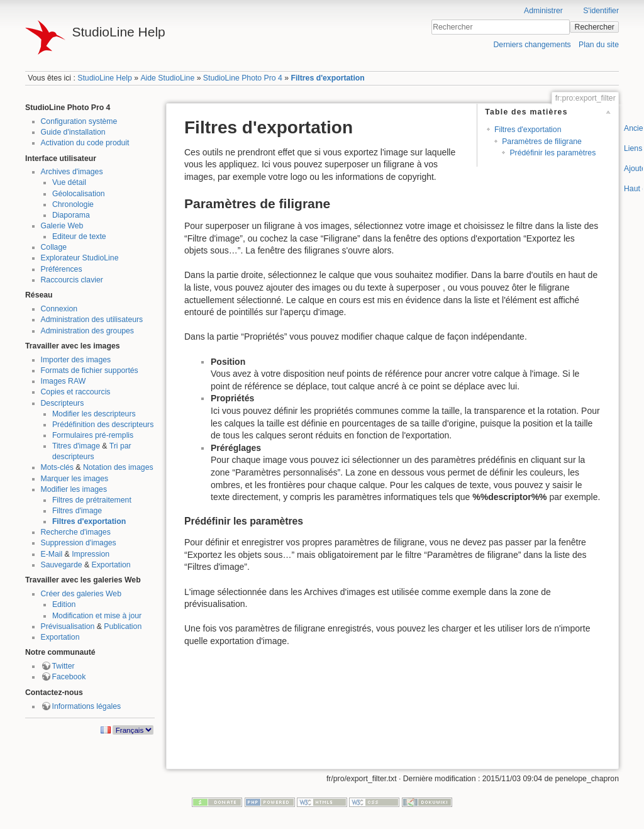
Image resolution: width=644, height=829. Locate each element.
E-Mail (52, 554)
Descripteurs (63, 403)
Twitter (64, 666)
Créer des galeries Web (81, 594)
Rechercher (595, 27)
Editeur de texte (79, 236)
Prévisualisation (68, 626)
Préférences (62, 269)
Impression (91, 554)
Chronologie (73, 204)
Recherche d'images (76, 532)
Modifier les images (74, 489)
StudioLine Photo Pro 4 (243, 78)
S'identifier (601, 11)
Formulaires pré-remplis (93, 435)
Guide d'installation (73, 132)
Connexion (59, 309)
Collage (54, 247)
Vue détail (69, 182)
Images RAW (64, 381)
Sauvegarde (62, 565)
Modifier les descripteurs (94, 414)
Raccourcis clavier (72, 280)
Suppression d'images (79, 543)
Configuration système (79, 121)
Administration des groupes (87, 331)
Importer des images (76, 360)
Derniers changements (532, 45)
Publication (123, 626)
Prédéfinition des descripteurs (103, 425)
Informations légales (87, 706)
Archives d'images (72, 172)
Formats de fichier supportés (90, 370)
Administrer (543, 11)
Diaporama (71, 215)
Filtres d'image (77, 511)
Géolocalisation (79, 194)
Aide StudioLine (167, 78)
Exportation (111, 565)
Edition (64, 604)
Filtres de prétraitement (92, 500)
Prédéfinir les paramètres (552, 153)
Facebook (69, 677)
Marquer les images (75, 479)
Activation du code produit (85, 143)
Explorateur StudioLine (80, 258)
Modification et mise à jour (97, 616)
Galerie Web (62, 226)
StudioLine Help (105, 78)
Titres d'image (76, 446)
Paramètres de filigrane (542, 142)
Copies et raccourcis (76, 392)
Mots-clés (57, 467)
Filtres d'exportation (327, 78)
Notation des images (118, 467)
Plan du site (599, 45)
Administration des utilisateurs (92, 320)
